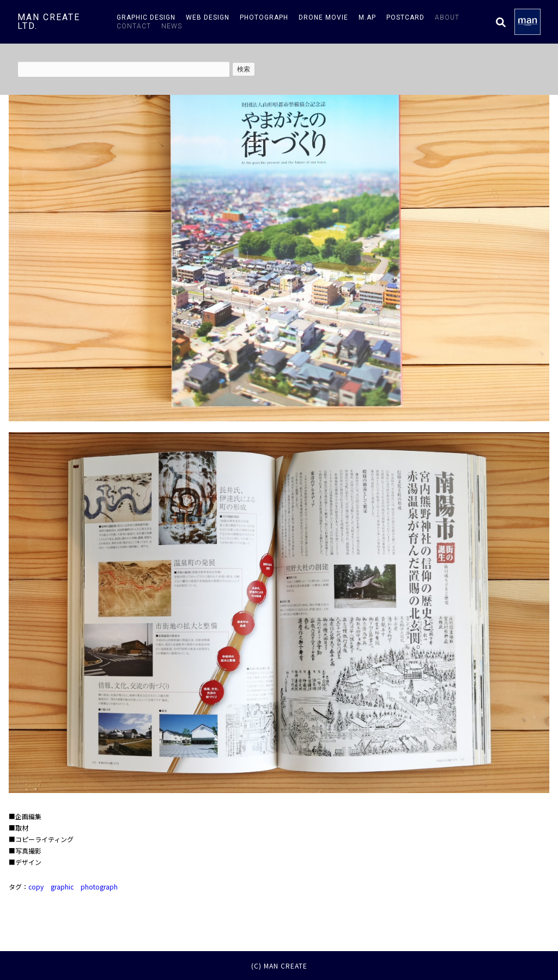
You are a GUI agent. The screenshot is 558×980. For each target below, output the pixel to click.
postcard (405, 17)
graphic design (146, 17)
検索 (244, 69)
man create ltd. (49, 22)
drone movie (323, 17)
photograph (264, 17)
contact (134, 26)
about (447, 17)
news (172, 26)
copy (36, 887)
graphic (62, 887)
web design (208, 17)
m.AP (367, 17)
